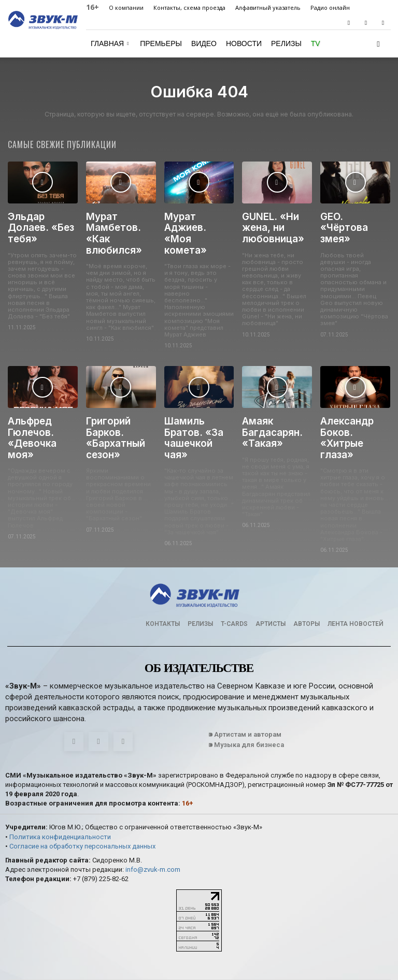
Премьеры (161, 43)
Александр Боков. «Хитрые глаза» (354, 412)
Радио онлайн (330, 8)
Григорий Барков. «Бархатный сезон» (112, 417)
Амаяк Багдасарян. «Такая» (269, 412)
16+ (93, 7)
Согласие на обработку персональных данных (82, 810)
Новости (244, 43)
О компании (126, 8)
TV (316, 43)
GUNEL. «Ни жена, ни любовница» (269, 225)
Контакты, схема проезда (189, 8)
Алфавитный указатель (268, 8)
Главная (110, 43)
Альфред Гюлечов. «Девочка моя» (41, 412)
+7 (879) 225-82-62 (101, 844)
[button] (378, 44)
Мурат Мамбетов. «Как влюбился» (121, 225)
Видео (204, 43)
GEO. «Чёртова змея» (352, 221)
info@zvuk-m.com (153, 834)
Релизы (286, 43)
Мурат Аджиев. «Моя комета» (197, 221)
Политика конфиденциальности (60, 801)
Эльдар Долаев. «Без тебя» (36, 225)
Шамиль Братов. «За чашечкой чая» (196, 412)
